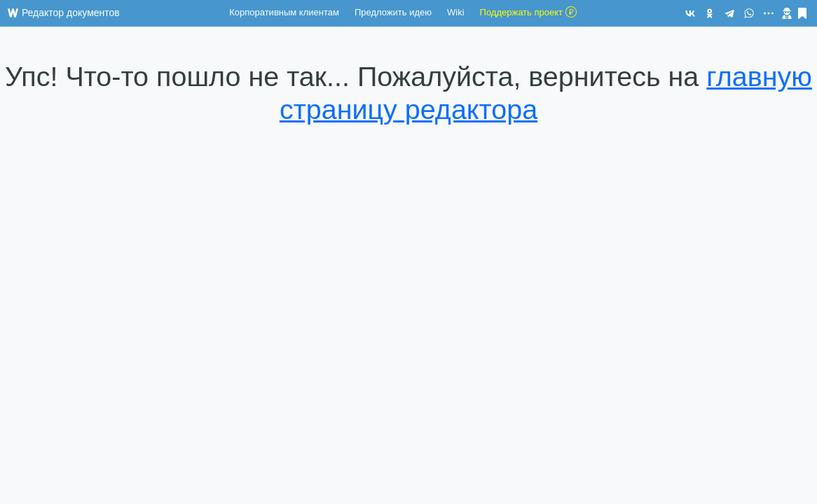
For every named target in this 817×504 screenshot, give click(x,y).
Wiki (456, 12)
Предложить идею (393, 12)
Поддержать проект (528, 12)
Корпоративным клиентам (284, 12)
